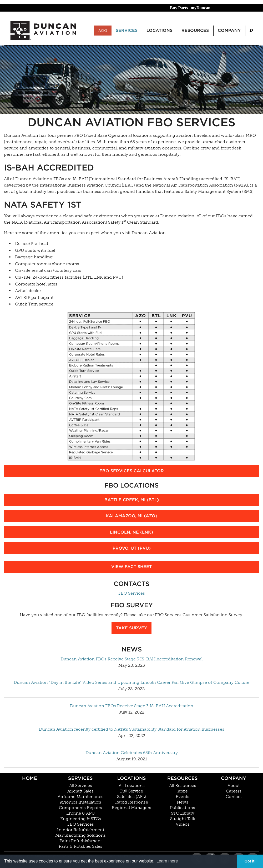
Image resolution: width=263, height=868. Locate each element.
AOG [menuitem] (103, 31)
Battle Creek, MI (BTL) (132, 500)
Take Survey (131, 628)
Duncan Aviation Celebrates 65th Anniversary (132, 753)
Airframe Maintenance (81, 797)
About (234, 786)
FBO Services (132, 593)
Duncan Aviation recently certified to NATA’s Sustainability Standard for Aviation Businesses (132, 729)
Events (183, 797)
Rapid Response (132, 802)
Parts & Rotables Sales (80, 846)
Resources (183, 778)
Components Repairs (80, 808)
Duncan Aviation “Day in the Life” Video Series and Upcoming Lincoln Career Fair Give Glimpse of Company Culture (131, 682)
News (183, 802)
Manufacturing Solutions (80, 835)
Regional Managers (131, 808)
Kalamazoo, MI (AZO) (131, 516)
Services (80, 778)
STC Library (183, 813)
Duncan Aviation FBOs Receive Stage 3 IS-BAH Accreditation (132, 706)
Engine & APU (81, 813)
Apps (183, 791)
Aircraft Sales (80, 791)
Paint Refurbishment (81, 841)
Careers (234, 791)
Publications (183, 808)
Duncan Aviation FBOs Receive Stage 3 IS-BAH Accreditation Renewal (131, 659)
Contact (234, 797)
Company (234, 778)
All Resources (183, 786)
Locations (132, 778)
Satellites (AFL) (131, 797)
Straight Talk (183, 819)
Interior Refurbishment (81, 830)
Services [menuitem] (127, 30)
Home (30, 778)
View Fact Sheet (131, 567)
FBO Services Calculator (132, 471)
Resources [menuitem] (195, 30)
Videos (183, 824)
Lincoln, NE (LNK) (131, 532)
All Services (81, 786)
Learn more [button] (167, 861)
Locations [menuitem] (160, 30)
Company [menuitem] (229, 30)
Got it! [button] (250, 861)
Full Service (132, 791)
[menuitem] (251, 31)
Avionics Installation (80, 802)
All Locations (132, 786)
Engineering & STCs (81, 819)
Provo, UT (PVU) (132, 548)
